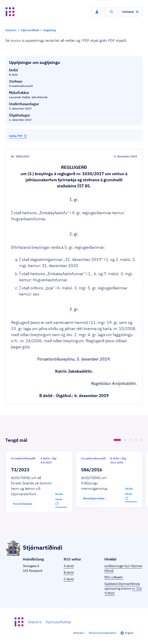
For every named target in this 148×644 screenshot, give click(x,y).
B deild (69, 572)
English (129, 633)
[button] (97, 12)
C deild (69, 579)
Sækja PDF (18, 136)
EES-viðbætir (114, 577)
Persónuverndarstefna (102, 633)
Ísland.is (35, 622)
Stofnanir (79, 633)
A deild (69, 566)
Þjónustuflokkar (59, 622)
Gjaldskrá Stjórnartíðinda (122, 584)
